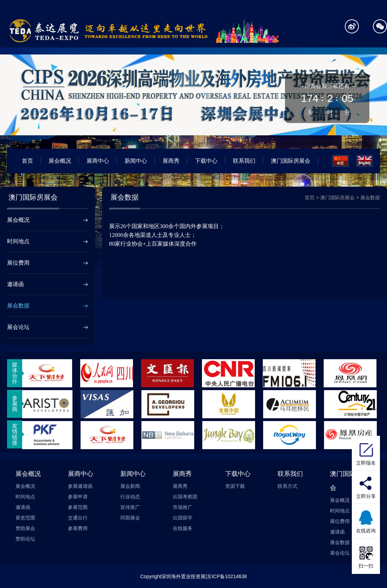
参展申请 (78, 497)
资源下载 (235, 486)
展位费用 (18, 263)
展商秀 (171, 161)
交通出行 (78, 518)
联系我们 (244, 161)
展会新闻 (130, 486)
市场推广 (183, 507)
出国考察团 (185, 497)
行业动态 (130, 497)
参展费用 (78, 528)
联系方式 (287, 486)
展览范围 (25, 518)
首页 (27, 161)
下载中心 (206, 161)
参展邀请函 (80, 486)
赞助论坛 (25, 539)
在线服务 (183, 528)
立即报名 (366, 453)
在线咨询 (366, 521)
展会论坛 (18, 327)
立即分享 (366, 496)
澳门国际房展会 (291, 161)
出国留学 (183, 518)
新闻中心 (136, 161)
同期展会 (130, 518)
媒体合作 (15, 373)
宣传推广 (130, 507)
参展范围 (78, 507)
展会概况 (60, 161)
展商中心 (98, 161)
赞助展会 (25, 528)
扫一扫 (366, 556)
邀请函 (15, 284)
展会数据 (18, 306)
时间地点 (18, 241)
